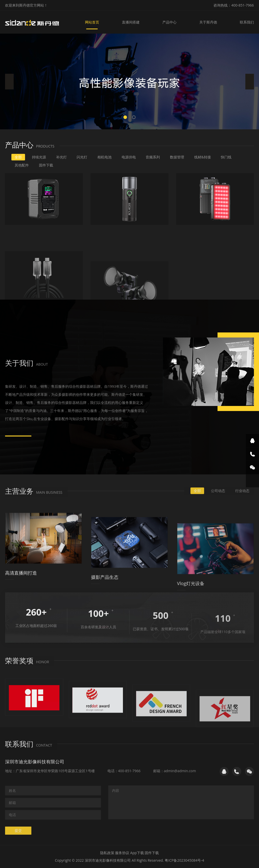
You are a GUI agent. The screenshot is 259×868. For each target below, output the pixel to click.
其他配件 (22, 165)
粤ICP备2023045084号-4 (184, 860)
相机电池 (104, 157)
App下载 (137, 853)
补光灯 (61, 157)
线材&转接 (203, 157)
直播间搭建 (131, 22)
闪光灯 (82, 157)
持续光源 (39, 157)
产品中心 (169, 22)
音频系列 (153, 157)
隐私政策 (107, 853)
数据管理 (177, 157)
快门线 (226, 157)
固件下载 (46, 165)
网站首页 (92, 22)
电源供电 (129, 157)
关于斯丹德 (208, 22)
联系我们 (247, 22)
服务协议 (122, 853)
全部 (18, 157)
